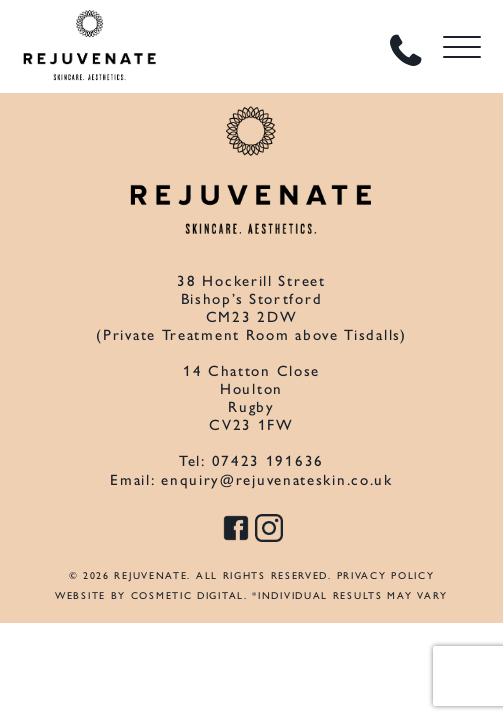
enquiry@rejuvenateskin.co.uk (277, 480)
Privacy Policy (386, 575)
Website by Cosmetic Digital (149, 595)
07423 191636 (268, 461)
